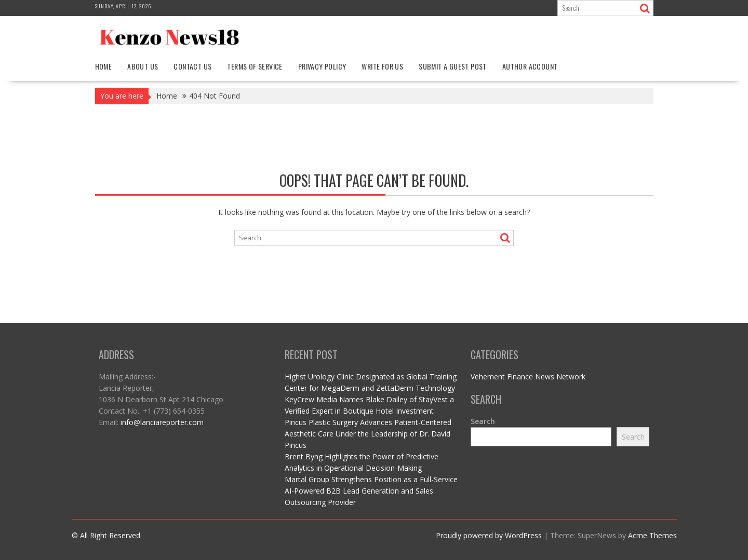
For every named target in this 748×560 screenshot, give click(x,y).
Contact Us (192, 66)
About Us (143, 66)
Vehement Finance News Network (528, 377)
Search (483, 421)
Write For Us (382, 66)
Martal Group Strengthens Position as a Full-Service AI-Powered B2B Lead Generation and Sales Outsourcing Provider (371, 491)
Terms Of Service (255, 66)
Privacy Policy (322, 66)
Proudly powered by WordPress (489, 535)
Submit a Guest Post (453, 66)
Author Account (530, 66)
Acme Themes (652, 535)
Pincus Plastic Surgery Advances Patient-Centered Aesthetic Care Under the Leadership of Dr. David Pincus (368, 434)
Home (104, 66)
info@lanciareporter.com (162, 422)
